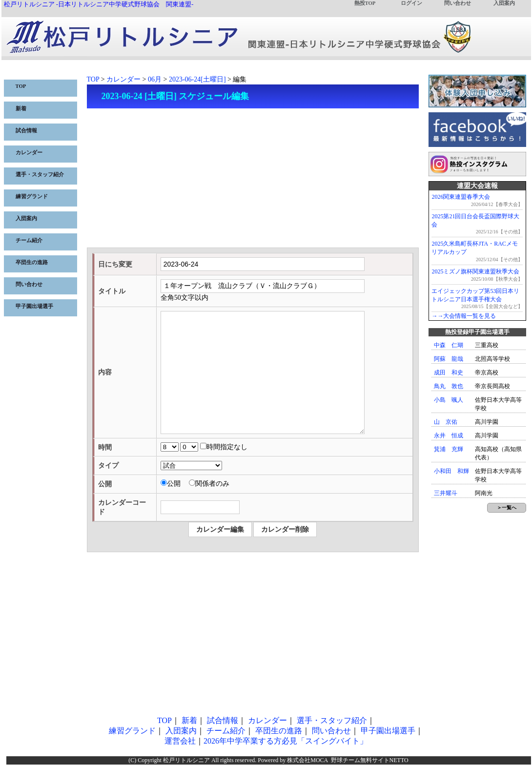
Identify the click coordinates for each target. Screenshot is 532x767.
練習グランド (32, 197)
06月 (155, 79)
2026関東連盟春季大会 (461, 197)
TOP (21, 86)
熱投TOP (365, 3)
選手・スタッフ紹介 (40, 175)
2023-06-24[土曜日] (197, 79)
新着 (21, 109)
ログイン (411, 3)
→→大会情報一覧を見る (464, 316)
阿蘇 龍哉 (449, 359)
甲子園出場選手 (34, 306)
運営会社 (180, 741)
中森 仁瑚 (449, 345)
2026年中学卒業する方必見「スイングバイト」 (286, 741)
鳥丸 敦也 (449, 386)
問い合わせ (458, 3)
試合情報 (26, 131)
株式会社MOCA (307, 760)
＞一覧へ (507, 508)
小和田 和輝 (451, 471)
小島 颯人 (449, 400)
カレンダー (29, 153)
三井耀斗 (446, 493)
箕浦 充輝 (449, 449)
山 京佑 (446, 422)
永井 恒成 (449, 435)
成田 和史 (449, 373)
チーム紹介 (29, 240)
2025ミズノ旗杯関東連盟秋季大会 (475, 271)
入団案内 (504, 3)
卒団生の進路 (32, 262)
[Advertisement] (253, 179)
